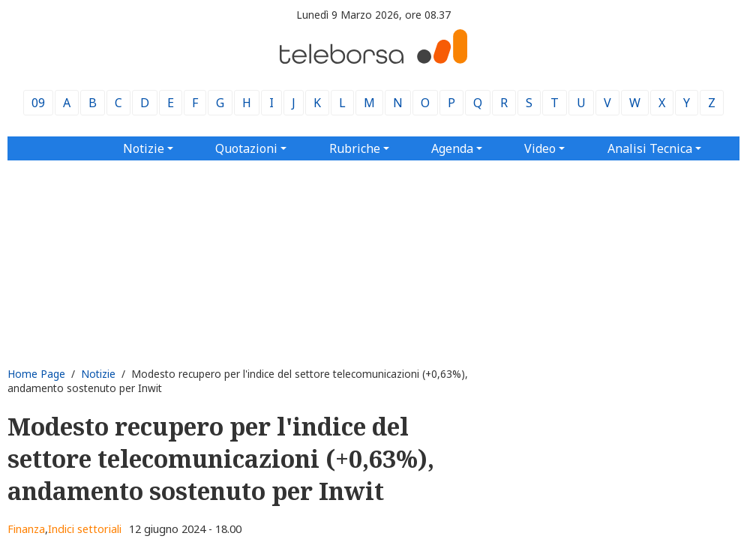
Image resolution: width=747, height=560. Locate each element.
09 (38, 103)
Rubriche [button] (355, 148)
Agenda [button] (452, 148)
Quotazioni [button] (246, 148)
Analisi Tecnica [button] (650, 148)
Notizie (98, 374)
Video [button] (540, 148)
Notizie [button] (144, 148)
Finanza (26, 529)
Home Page (36, 374)
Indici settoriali (85, 529)
